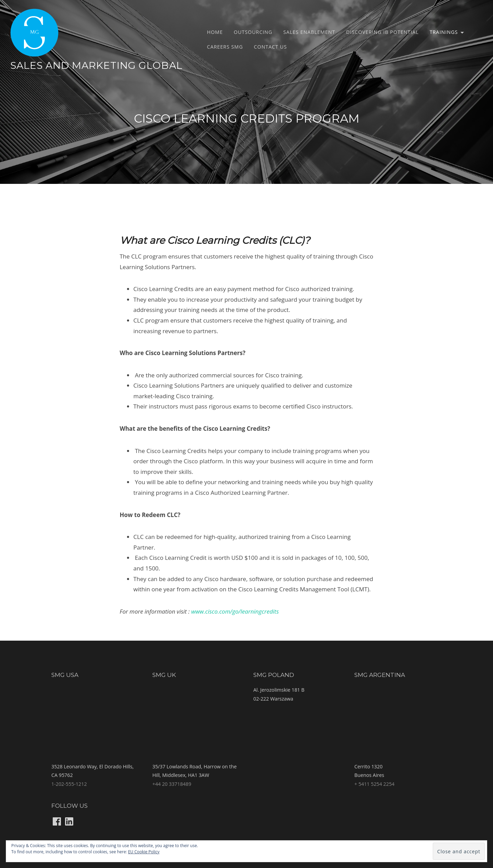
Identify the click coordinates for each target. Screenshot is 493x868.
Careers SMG (225, 47)
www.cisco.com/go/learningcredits (236, 611)
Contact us (271, 47)
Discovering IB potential (382, 32)
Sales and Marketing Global (96, 65)
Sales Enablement (309, 32)
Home (215, 32)
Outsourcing (253, 32)
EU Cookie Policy (144, 852)
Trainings (444, 32)
